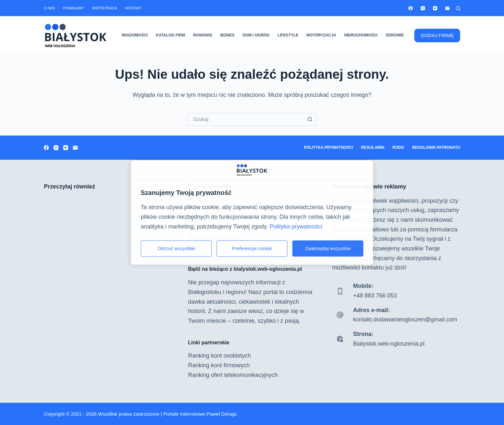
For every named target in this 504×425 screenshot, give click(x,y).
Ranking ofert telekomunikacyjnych (233, 375)
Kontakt (133, 8)
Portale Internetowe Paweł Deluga (200, 414)
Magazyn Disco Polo (215, 238)
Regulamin (373, 147)
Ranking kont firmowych (219, 365)
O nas (49, 8)
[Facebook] (411, 8)
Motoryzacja (321, 35)
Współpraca (105, 8)
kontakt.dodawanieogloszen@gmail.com (405, 319)
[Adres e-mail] (447, 8)
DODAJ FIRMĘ (437, 35)
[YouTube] (435, 8)
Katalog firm (170, 35)
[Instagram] (423, 8)
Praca (196, 199)
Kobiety (198, 209)
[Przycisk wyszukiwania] (310, 119)
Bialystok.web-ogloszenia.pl (389, 344)
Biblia (195, 248)
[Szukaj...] (246, 119)
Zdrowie (395, 35)
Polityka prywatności (328, 147)
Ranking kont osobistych (220, 356)
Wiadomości (135, 35)
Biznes (227, 35)
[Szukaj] (458, 8)
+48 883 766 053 (375, 296)
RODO (398, 147)
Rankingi (202, 35)
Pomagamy (73, 8)
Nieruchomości (361, 35)
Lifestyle (288, 35)
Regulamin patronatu (436, 147)
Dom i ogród (256, 35)
